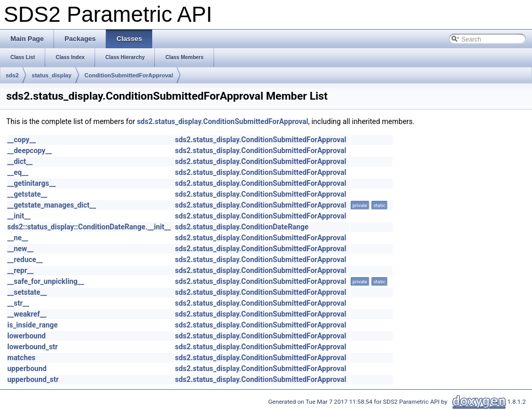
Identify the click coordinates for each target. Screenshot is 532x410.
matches (21, 358)
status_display (51, 75)
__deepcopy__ (30, 151)
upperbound (27, 368)
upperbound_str (33, 379)
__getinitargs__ (31, 183)
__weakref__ (27, 314)
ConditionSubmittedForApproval (129, 75)
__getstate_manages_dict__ (52, 205)
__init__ (19, 216)
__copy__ (22, 140)
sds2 (12, 75)
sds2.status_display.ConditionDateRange (242, 227)
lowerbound (26, 336)
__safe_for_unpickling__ (46, 281)
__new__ (21, 249)
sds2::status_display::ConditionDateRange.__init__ (89, 227)
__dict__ (20, 161)
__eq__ (18, 172)
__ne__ (18, 238)
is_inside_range (32, 325)
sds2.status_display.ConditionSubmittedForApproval (222, 121)
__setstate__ (27, 292)
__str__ (18, 303)
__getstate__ (27, 194)
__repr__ (20, 270)
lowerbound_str (32, 347)
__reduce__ (25, 259)
